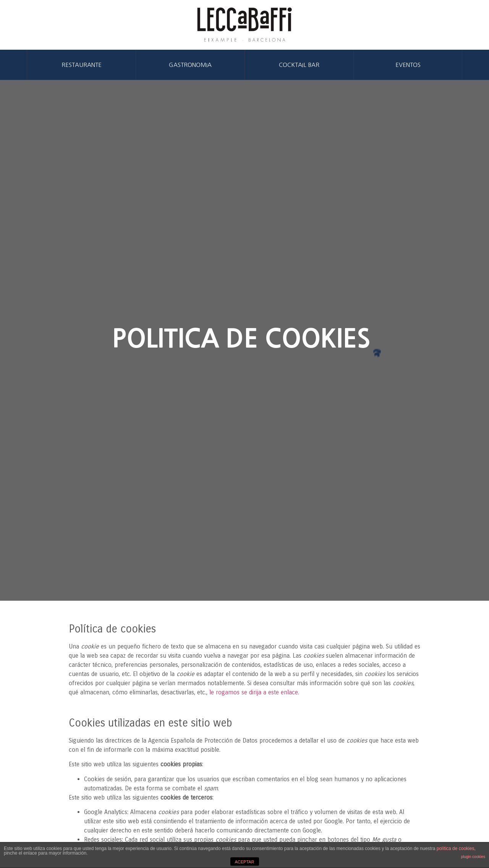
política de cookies (456, 848)
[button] (82, 65)
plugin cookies (473, 857)
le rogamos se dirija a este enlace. (254, 692)
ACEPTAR (244, 862)
